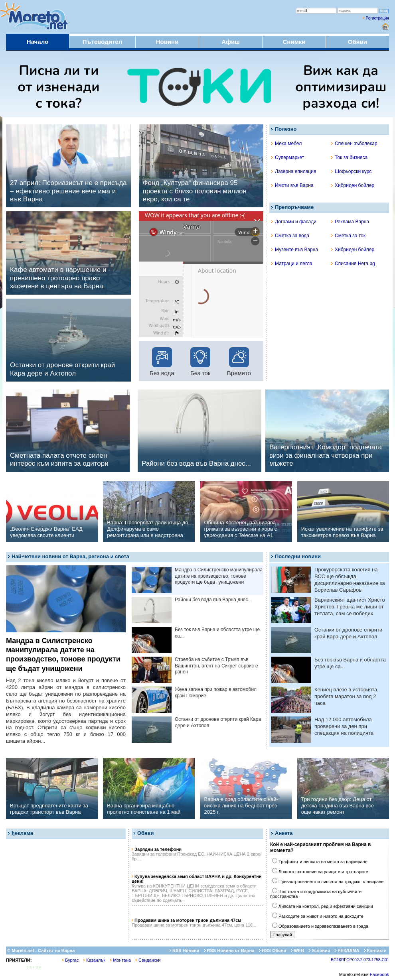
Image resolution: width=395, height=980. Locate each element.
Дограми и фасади (294, 222)
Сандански (148, 960)
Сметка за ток (348, 236)
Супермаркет (288, 157)
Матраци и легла (292, 264)
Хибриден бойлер (353, 185)
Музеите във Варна (295, 250)
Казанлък (94, 960)
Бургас (70, 960)
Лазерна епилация (294, 171)
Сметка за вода (290, 236)
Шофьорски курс (351, 171)
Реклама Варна (350, 222)
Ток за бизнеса (349, 157)
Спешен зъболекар (354, 144)
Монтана (120, 960)
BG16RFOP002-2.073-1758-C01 (360, 960)
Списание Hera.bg (353, 264)
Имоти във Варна (292, 185)
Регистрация (377, 18)
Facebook (379, 974)
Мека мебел (286, 144)
